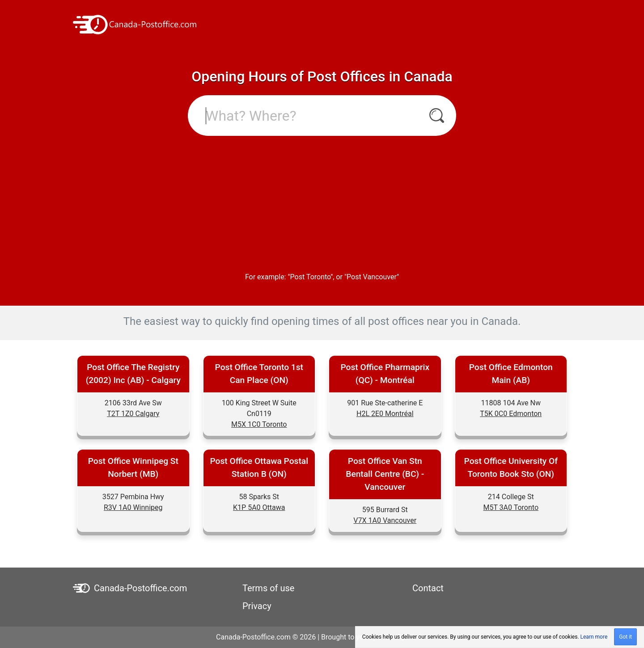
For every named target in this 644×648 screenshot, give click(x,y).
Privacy (257, 606)
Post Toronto (311, 277)
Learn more (594, 637)
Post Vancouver (372, 277)
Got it (625, 637)
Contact (428, 588)
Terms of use (268, 588)
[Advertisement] (322, 203)
